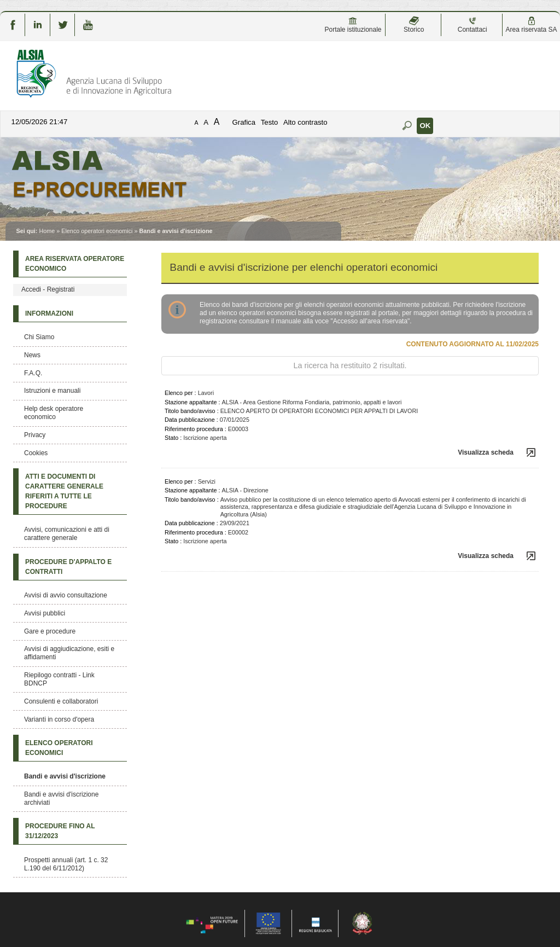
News (32, 355)
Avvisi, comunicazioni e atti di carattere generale (67, 534)
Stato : (173, 438)
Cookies (36, 453)
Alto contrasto (305, 122)
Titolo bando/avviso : (192, 411)
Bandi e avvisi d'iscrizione (65, 776)
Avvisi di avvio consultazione (66, 595)
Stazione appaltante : (192, 402)
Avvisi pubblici (45, 613)
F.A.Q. (33, 373)
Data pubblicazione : (191, 420)
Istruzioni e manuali (52, 391)
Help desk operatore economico (54, 413)
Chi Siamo (39, 337)
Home (47, 231)
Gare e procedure (50, 631)
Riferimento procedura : (196, 429)
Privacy (35, 435)
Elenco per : (180, 393)
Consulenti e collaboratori (61, 701)
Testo (270, 122)
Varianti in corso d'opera (59, 719)
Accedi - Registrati (48, 289)
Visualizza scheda (486, 452)
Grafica (244, 122)
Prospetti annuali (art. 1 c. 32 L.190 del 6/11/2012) (66, 864)
